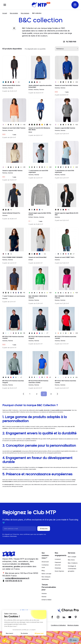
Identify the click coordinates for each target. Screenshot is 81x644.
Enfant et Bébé (47, 600)
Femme (44, 597)
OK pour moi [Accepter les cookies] (39, 633)
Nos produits (14, 13)
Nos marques (25, 13)
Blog (43, 571)
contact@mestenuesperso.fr (17, 578)
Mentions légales (73, 625)
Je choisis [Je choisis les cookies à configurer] (24, 633)
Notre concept (46, 574)
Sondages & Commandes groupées (72, 569)
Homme (44, 593)
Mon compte (72, 557)
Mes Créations (73, 563)
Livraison (58, 559)
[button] (4, 640)
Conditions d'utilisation (58, 625)
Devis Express (59, 571)
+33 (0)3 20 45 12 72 (14, 581)
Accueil (5, 13)
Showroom (45, 562)
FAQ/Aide (58, 568)
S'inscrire (44, 529)
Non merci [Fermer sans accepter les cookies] (9, 633)
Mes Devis (71, 560)
